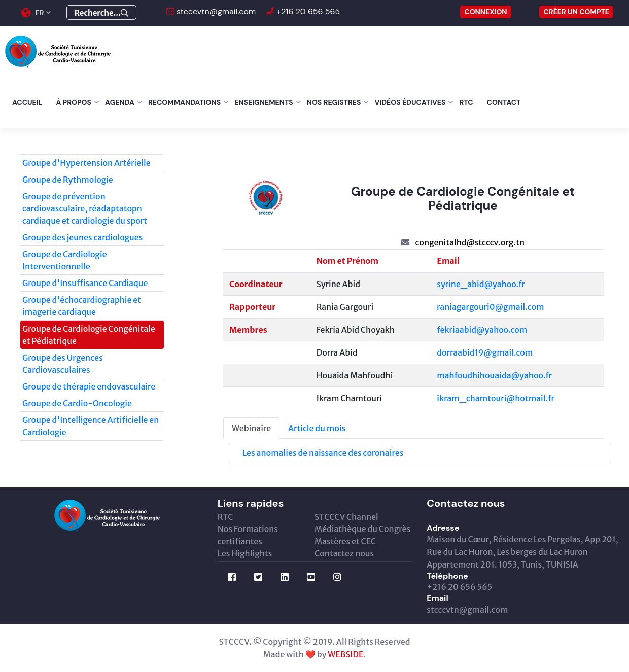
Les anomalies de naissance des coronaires (323, 453)
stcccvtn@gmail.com (215, 11)
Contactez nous (344, 553)
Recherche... (101, 13)
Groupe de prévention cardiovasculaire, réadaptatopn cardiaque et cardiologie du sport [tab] (85, 208)
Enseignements (264, 102)
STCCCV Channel (346, 517)
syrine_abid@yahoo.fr (481, 284)
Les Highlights (245, 553)
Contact (504, 102)
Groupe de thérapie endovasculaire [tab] (89, 386)
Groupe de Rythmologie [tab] (68, 180)
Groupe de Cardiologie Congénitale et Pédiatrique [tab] (89, 335)
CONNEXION (485, 12)
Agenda (120, 102)
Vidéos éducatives (410, 102)
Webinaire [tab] (251, 428)
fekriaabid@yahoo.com (482, 330)
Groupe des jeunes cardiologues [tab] (82, 237)
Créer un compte (576, 12)
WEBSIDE (345, 654)
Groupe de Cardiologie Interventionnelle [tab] (65, 260)
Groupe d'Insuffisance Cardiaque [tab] (85, 283)
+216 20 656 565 (307, 11)
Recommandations (184, 102)
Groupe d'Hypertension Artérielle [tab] (86, 163)
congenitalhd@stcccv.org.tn (470, 242)
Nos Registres (334, 102)
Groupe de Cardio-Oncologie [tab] (77, 403)
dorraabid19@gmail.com (485, 352)
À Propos (74, 102)
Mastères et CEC (345, 541)
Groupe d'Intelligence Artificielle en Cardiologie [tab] (91, 426)
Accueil (27, 102)
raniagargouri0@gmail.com (490, 307)
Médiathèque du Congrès (362, 529)
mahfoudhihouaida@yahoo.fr (494, 375)
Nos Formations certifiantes (248, 535)
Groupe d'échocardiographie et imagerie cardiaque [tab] (82, 306)
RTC (466, 102)
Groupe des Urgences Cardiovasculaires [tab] (63, 364)
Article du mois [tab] (317, 428)
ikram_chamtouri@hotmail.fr (496, 398)
